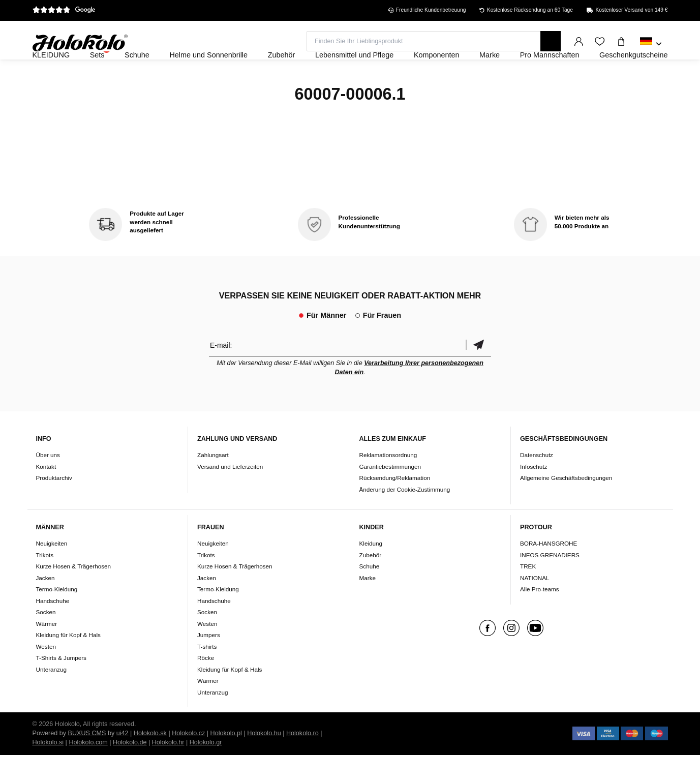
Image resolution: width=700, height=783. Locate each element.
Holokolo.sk (150, 761)
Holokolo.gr (206, 770)
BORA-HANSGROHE (549, 571)
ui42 (123, 761)
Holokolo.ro (302, 761)
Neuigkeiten (52, 571)
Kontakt (46, 494)
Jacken (45, 605)
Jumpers (209, 663)
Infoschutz (534, 494)
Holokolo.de (130, 770)
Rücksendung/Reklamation (395, 505)
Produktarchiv (54, 505)
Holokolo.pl (226, 761)
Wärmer (47, 651)
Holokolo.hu (264, 761)
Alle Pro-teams (540, 617)
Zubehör (371, 582)
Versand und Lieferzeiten (230, 494)
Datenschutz (537, 482)
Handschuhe (53, 628)
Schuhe (370, 594)
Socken (46, 640)
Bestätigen (478, 372)
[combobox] (651, 44)
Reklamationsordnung (388, 482)
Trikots (45, 582)
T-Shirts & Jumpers (61, 686)
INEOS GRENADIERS (550, 582)
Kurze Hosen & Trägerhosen (73, 594)
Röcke (206, 686)
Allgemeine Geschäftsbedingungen (566, 505)
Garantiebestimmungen (390, 494)
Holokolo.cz (188, 761)
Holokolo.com (88, 770)
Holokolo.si (48, 770)
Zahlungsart (213, 482)
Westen (46, 674)
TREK (528, 594)
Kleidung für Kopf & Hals (68, 663)
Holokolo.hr (168, 770)
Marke (368, 605)
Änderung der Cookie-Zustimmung (405, 517)
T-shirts (207, 674)
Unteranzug (51, 697)
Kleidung (371, 571)
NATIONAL (535, 605)
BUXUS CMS (87, 761)
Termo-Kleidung (57, 617)
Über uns (48, 482)
